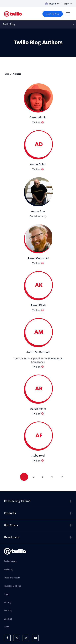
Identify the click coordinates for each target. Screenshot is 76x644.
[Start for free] (53, 14)
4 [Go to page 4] (52, 477)
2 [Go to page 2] (33, 477)
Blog (7, 74)
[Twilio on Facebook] (7, 638)
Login (68, 4)
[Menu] (68, 14)
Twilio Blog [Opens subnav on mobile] (9, 24)
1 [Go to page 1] (24, 477)
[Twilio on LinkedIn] (26, 638)
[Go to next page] (61, 477)
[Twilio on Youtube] (35, 638)
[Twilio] (13, 14)
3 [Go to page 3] (43, 477)
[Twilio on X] (17, 638)
